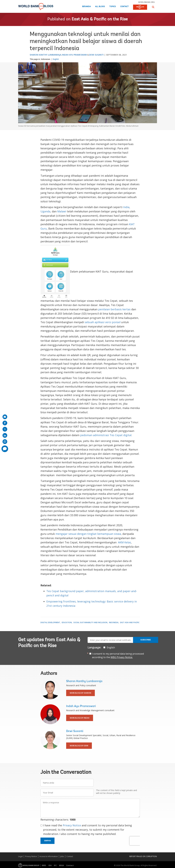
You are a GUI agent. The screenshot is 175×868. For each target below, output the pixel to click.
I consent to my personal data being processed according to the (118, 655)
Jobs (62, 856)
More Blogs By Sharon (80, 693)
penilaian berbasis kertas (114, 309)
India (126, 207)
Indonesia (114, 622)
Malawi (62, 211)
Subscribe (146, 640)
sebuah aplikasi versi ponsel (103, 322)
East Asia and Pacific (130, 622)
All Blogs (100, 7)
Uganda (45, 211)
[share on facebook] (5, 423)
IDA (50, 865)
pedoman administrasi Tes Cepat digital (106, 435)
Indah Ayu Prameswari (75, 55)
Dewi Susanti (96, 55)
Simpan (48, 841)
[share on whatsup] (5, 442)
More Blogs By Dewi (79, 746)
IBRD (44, 865)
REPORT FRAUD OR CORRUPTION (143, 856)
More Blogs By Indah (80, 718)
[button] (153, 7)
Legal (20, 856)
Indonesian (46, 59)
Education (67, 622)
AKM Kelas (124, 542)
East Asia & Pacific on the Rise (100, 19)
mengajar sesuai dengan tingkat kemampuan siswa (88, 534)
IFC (55, 865)
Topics (113, 7)
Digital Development (50, 622)
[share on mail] (5, 417)
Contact (124, 7)
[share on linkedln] (5, 435)
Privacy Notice (72, 825)
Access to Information (49, 856)
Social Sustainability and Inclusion (90, 622)
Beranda (86, 7)
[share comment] (5, 449)
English (56, 59)
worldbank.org (146, 2)
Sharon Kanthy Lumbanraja (45, 55)
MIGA (61, 865)
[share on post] (5, 429)
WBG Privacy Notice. (122, 657)
